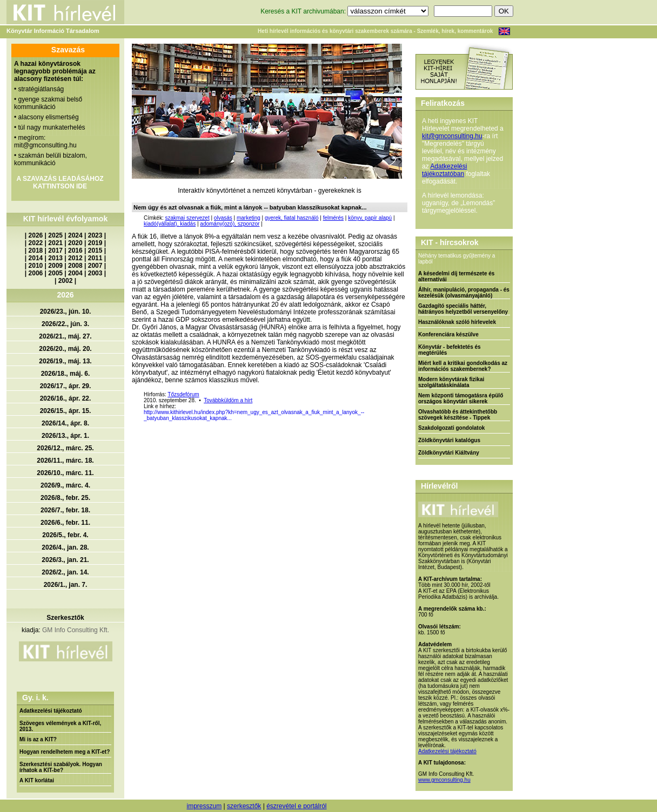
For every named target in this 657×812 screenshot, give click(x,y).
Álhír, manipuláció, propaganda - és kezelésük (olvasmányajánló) (464, 293)
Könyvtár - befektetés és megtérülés (450, 350)
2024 (75, 235)
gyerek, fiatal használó (292, 218)
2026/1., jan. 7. (66, 585)
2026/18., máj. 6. (66, 374)
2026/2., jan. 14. (65, 572)
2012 (75, 258)
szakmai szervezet (187, 218)
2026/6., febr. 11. (65, 523)
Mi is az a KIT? (38, 739)
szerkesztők (244, 806)
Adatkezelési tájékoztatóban (444, 170)
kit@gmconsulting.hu (452, 136)
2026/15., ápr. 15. (66, 411)
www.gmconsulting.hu (444, 780)
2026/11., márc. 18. (65, 461)
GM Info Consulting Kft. (76, 630)
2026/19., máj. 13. (65, 361)
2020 (75, 243)
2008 (75, 266)
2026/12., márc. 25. (65, 448)
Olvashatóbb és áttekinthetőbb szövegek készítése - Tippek (458, 415)
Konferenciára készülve (448, 334)
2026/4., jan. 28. (65, 547)
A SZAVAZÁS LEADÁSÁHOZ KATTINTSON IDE (60, 182)
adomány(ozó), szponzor (230, 224)
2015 (95, 251)
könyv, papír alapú (370, 218)
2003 (95, 273)
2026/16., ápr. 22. (66, 398)
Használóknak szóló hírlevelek (457, 322)
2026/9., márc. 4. (65, 485)
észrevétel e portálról (296, 806)
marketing (249, 218)
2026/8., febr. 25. (65, 498)
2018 (36, 251)
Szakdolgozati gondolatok (451, 428)
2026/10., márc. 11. (65, 473)
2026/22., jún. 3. (65, 324)
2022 (36, 243)
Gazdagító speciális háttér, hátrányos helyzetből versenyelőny (463, 309)
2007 (95, 266)
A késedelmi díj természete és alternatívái (456, 276)
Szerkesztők (65, 618)
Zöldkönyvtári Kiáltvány (449, 453)
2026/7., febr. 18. (65, 510)
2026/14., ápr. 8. (65, 423)
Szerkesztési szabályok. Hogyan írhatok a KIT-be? (61, 767)
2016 (75, 251)
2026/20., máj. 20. (65, 349)
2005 (55, 273)
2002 (66, 281)
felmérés (333, 218)
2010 (36, 266)
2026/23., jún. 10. (66, 312)
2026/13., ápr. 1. (65, 436)
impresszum (204, 806)
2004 (75, 273)
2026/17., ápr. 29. (66, 386)
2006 (36, 273)
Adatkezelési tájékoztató (51, 711)
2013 (55, 258)
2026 (36, 235)
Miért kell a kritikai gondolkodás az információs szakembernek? (463, 366)
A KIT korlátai (37, 780)
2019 (95, 243)
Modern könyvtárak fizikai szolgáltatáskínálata (451, 382)
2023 (95, 235)
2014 (36, 258)
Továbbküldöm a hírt (228, 400)
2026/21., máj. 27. (65, 336)
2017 (55, 251)
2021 (55, 243)
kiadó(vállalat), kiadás (170, 224)
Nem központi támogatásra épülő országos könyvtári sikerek (461, 398)
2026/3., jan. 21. (65, 560)
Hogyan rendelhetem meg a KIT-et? (65, 752)
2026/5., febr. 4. (65, 535)
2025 (55, 235)
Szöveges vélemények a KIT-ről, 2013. (60, 726)
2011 (95, 258)
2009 (55, 266)
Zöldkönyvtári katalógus (449, 440)
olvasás (223, 218)
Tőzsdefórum (183, 394)
